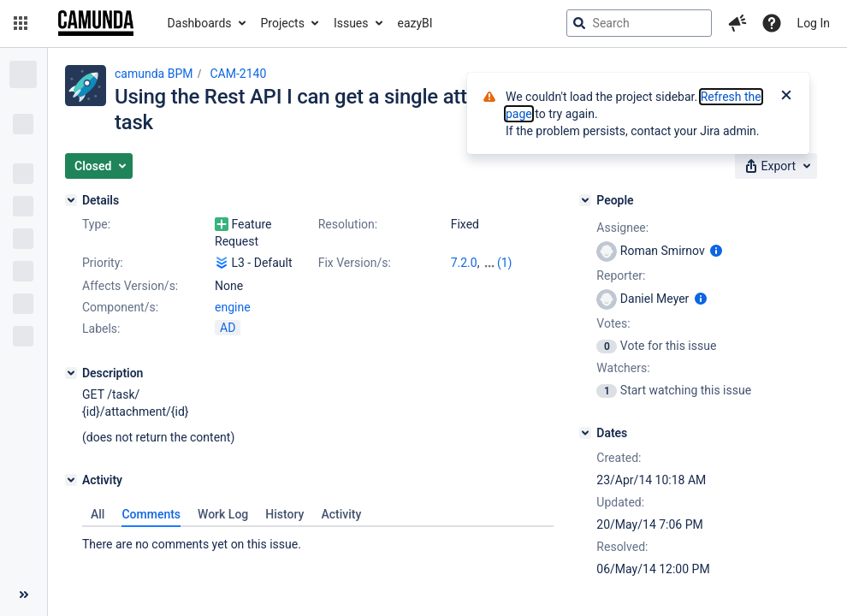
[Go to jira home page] (96, 23)
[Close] (786, 97)
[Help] (772, 23)
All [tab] (98, 514)
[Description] (71, 373)
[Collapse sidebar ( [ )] (24, 595)
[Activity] (71, 480)
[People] (585, 200)
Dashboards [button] (200, 23)
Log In (814, 23)
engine (233, 307)
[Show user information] (716, 251)
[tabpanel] (318, 540)
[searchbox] (639, 23)
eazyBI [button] (415, 23)
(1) (505, 263)
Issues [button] (351, 23)
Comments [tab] (151, 514)
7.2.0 (464, 263)
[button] (21, 23)
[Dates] (585, 433)
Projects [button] (283, 23)
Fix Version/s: (355, 263)
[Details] (71, 200)
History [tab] (284, 514)
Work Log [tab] (223, 514)
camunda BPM (154, 74)
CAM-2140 (238, 74)
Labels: (101, 329)
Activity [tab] (341, 514)
